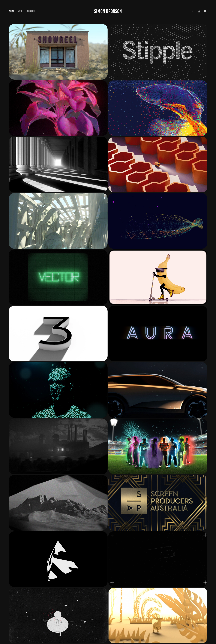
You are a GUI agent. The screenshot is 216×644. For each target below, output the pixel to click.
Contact (31, 11)
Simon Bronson (108, 11)
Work (11, 11)
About (20, 11)
